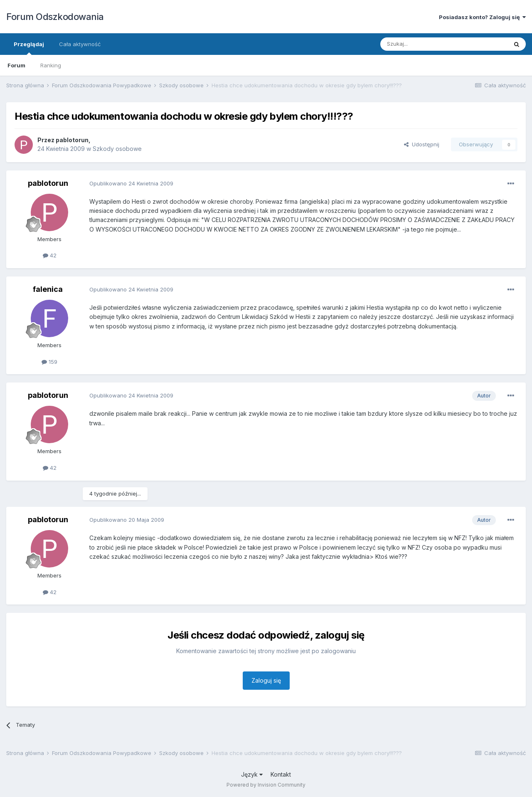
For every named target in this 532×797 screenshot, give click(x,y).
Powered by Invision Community (266, 785)
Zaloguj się (266, 680)
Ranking (51, 65)
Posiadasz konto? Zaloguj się (482, 17)
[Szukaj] (423, 44)
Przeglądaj (29, 48)
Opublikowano (131, 183)
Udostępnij (422, 144)
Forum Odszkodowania (55, 17)
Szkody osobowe (117, 149)
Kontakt (281, 774)
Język (252, 774)
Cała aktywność (80, 44)
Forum (16, 65)
